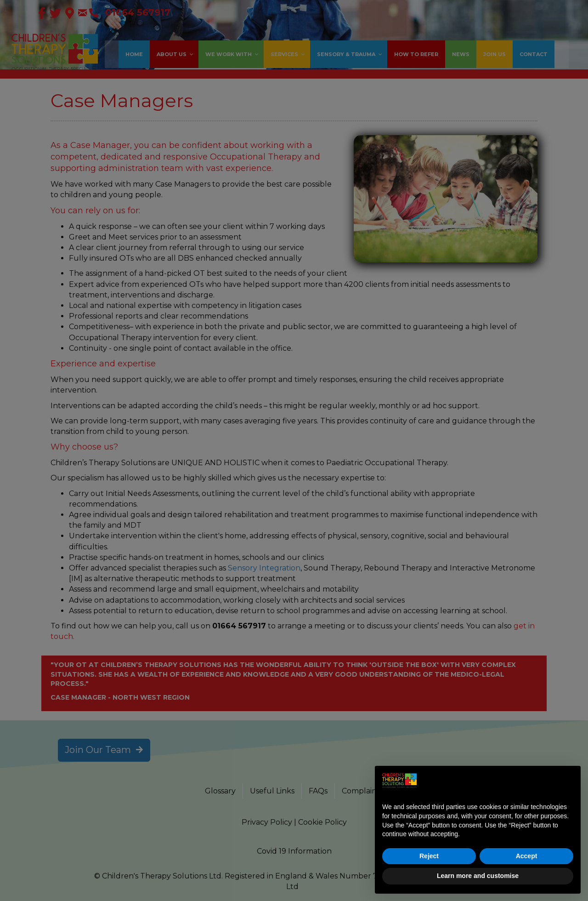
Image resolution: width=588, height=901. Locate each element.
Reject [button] (429, 856)
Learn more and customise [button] (478, 876)
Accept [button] (527, 856)
